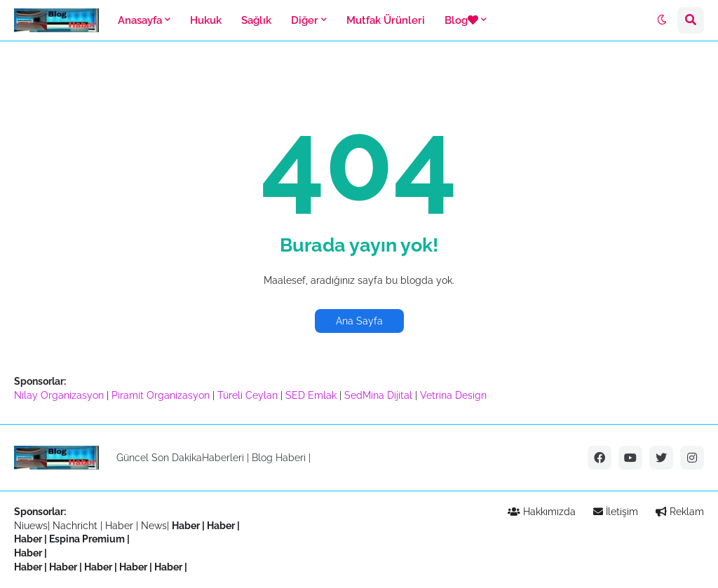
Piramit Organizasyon (161, 395)
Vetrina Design (453, 395)
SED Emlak (311, 395)
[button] (662, 20)
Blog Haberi (279, 458)
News (154, 526)
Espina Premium (87, 539)
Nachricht (76, 526)
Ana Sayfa (359, 321)
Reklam (680, 512)
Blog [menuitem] (461, 20)
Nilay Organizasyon (59, 395)
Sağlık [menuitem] (256, 20)
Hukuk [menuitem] (206, 20)
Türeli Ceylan (248, 395)
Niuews (31, 526)
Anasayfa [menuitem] (140, 20)
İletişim (616, 512)
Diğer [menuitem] (305, 20)
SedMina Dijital (378, 395)
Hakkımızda (542, 512)
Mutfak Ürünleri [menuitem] (386, 20)
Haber (121, 526)
